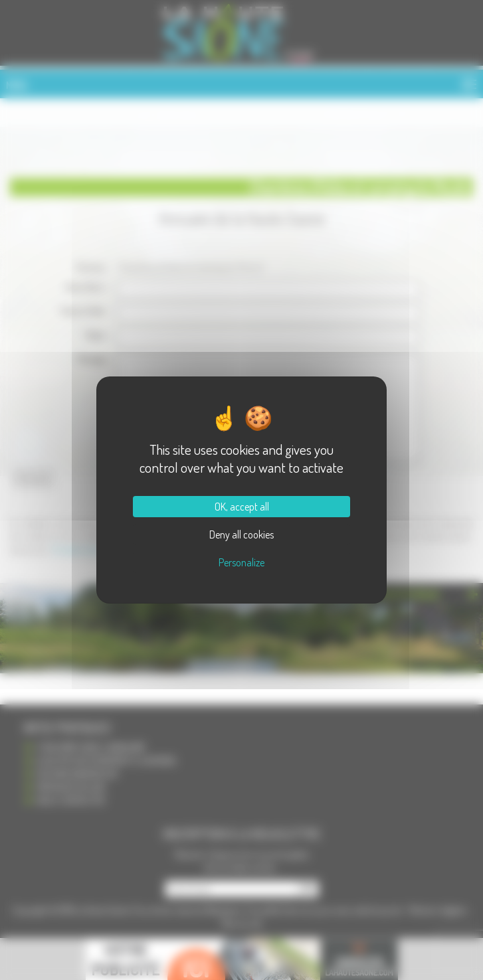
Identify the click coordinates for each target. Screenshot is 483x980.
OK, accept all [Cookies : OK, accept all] (242, 507)
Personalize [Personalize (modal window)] (241, 562)
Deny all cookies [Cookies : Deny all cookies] (241, 534)
